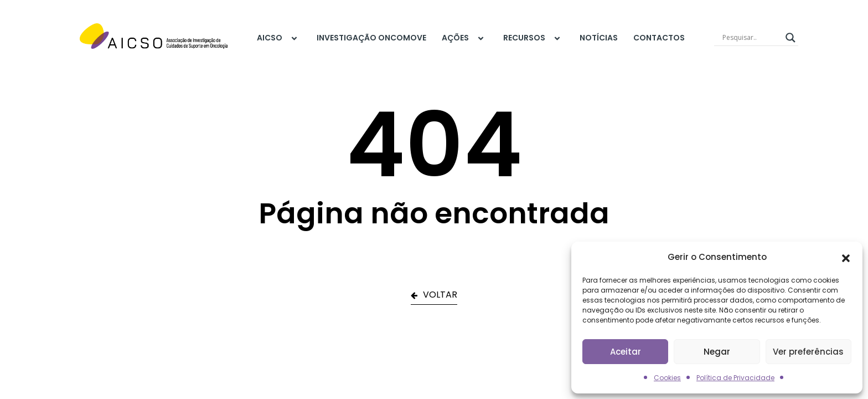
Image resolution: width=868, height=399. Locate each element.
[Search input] (751, 38)
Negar (717, 352)
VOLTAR (434, 295)
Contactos (659, 38)
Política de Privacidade (735, 378)
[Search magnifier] (790, 38)
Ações (465, 38)
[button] (846, 257)
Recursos (534, 38)
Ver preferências (808, 352)
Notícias (599, 38)
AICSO (279, 38)
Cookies (667, 378)
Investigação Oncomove (371, 38)
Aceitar (626, 352)
